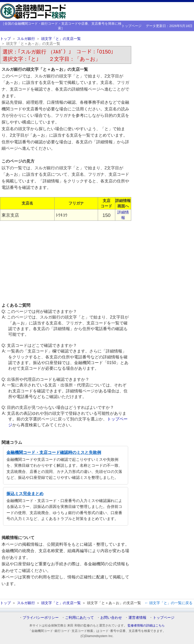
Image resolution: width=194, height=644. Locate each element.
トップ (5, 39)
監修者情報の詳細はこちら (146, 625)
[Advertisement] (66, 261)
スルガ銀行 (26, 39)
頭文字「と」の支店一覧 (61, 39)
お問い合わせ (111, 617)
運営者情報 (137, 617)
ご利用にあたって (80, 617)
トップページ (131, 26)
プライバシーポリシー (41, 617)
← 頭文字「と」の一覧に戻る (169, 603)
